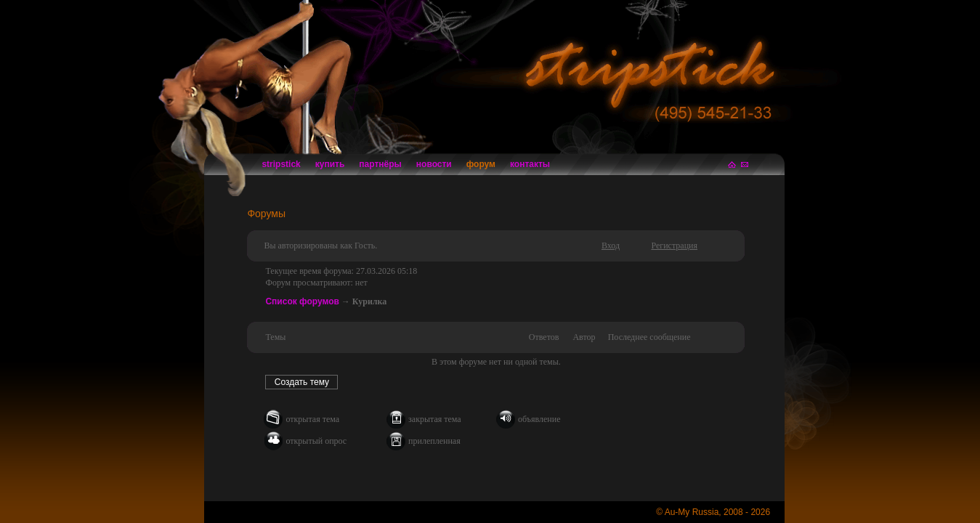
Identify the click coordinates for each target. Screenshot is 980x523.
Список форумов (302, 301)
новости (434, 164)
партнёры (380, 164)
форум (481, 164)
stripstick (281, 164)
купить (330, 164)
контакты (530, 164)
